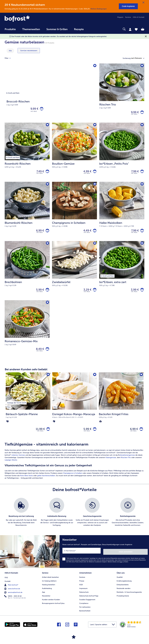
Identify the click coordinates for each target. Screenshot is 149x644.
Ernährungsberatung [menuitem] (124, 585)
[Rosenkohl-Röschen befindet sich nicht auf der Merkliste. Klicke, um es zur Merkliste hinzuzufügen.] (47, 126)
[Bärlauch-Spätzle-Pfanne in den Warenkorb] (48, 435)
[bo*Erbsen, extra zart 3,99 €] (122, 274)
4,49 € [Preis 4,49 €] (86, 233)
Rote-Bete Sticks (26, 482)
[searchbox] (92, 29)
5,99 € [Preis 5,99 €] (39, 293)
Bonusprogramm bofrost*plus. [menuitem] (53, 608)
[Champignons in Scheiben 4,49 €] (75, 214)
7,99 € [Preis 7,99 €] (134, 173)
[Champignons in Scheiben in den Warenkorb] (94, 233)
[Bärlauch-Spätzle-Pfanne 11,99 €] (28, 412)
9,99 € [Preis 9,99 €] (33, 109)
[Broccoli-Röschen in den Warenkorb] (41, 109)
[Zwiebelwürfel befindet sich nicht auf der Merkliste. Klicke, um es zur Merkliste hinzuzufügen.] (94, 247)
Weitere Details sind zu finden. (118, 567)
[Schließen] (143, 3)
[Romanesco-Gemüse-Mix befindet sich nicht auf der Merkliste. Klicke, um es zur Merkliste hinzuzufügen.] (47, 307)
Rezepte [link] (79, 29)
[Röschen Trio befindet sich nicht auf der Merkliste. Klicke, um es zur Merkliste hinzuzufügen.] (142, 66)
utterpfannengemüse (127, 461)
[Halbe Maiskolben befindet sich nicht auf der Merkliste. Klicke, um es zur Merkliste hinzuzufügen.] (142, 186)
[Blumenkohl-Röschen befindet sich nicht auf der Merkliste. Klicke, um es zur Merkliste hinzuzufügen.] (47, 186)
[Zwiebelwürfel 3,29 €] (75, 274)
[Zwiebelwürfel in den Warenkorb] (94, 293)
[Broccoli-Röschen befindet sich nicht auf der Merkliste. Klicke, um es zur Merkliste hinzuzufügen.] (94, 66)
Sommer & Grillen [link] (57, 29)
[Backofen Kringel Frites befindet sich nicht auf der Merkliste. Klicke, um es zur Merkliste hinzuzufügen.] (141, 380)
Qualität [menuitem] (120, 582)
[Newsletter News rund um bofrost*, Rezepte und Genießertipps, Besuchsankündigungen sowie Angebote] (104, 557)
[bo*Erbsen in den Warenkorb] (141, 293)
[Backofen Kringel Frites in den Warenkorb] (141, 435)
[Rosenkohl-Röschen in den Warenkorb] (47, 173)
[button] (128, 6)
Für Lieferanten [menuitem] (85, 612)
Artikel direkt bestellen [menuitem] (50, 582)
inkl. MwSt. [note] (40, 437)
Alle (10, 51)
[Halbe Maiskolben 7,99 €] (122, 214)
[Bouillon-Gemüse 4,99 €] (75, 154)
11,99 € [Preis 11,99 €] (39, 435)
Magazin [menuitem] (120, 17)
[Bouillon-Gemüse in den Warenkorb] (94, 173)
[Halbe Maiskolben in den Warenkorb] (141, 233)
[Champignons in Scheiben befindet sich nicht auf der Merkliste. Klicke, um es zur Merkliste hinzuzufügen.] (94, 186)
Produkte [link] (10, 29)
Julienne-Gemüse (18, 461)
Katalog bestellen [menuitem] (49, 589)
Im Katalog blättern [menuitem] (49, 585)
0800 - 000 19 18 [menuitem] (13, 600)
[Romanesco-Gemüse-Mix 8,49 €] (27, 334)
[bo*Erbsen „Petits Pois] (141, 173)
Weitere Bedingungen (99, 9)
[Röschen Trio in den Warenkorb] (141, 113)
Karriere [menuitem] (128, 17)
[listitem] (17, 408)
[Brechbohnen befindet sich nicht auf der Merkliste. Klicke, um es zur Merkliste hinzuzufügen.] (47, 247)
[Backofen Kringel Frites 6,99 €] (121, 412)
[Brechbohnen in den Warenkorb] (47, 293)
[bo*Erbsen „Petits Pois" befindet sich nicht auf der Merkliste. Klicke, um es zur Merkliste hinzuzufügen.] (142, 126)
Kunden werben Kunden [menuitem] (51, 604)
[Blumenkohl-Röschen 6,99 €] (27, 214)
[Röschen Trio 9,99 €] (122, 94)
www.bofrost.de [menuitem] (12, 593)
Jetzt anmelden (138, 557)
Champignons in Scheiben (73, 479)
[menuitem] (10, 30)
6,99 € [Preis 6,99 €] (39, 233)
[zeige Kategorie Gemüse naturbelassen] (29, 51)
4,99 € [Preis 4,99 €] (86, 173)
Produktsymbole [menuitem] (123, 600)
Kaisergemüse (111, 464)
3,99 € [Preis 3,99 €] (134, 293)
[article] (74, 467)
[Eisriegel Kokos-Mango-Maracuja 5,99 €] (75, 412)
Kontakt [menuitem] (8, 585)
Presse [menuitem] (82, 585)
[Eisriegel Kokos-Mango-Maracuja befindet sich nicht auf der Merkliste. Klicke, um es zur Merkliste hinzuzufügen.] (94, 380)
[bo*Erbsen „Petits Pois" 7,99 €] (122, 154)
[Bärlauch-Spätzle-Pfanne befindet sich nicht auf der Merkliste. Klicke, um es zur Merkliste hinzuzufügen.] (48, 380)
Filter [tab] (9, 58)
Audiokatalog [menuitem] (47, 593)
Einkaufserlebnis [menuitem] (123, 589)
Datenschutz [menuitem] (84, 597)
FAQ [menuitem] (6, 582)
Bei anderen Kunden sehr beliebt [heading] (26, 375)
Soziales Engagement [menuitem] (87, 604)
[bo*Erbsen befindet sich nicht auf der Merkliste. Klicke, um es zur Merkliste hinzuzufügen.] (142, 247)
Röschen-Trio (126, 464)
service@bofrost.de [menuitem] (14, 597)
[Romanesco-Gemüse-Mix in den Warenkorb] (47, 354)
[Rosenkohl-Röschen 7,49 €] (27, 154)
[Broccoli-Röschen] (51, 94)
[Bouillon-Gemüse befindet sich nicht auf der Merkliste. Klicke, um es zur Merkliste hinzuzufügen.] (94, 126)
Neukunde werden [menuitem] (124, 593)
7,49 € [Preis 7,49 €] (39, 173)
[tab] (130, 29)
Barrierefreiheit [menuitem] (85, 615)
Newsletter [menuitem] (46, 600)
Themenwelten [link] (31, 29)
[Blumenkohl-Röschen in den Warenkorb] (47, 233)
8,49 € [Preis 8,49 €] (39, 354)
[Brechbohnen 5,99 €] (27, 274)
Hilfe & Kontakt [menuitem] (139, 17)
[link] (26, 19)
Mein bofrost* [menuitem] (11, 589)
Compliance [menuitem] (84, 608)
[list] (74, 518)
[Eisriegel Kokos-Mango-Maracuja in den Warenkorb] (94, 435)
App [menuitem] (43, 597)
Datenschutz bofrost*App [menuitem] (89, 600)
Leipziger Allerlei (11, 466)
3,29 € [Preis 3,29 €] (86, 293)
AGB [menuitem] (81, 589)
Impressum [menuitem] (83, 593)
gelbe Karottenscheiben (46, 482)
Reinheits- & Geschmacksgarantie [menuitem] (129, 597)
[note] (28, 423)
